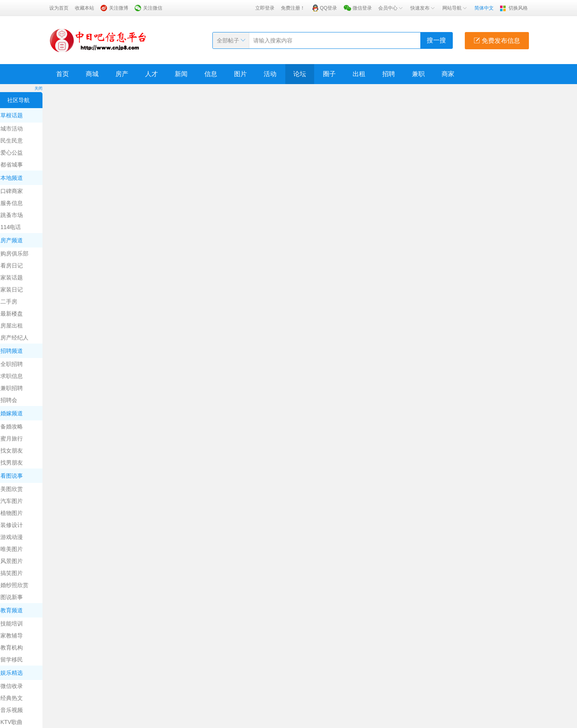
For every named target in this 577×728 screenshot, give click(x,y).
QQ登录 (328, 8)
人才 (151, 74)
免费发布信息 (497, 41)
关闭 (38, 88)
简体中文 (484, 8)
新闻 (181, 74)
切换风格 (518, 8)
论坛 (300, 74)
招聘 (389, 74)
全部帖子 (228, 40)
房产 (122, 74)
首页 (63, 74)
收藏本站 (85, 8)
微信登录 (362, 8)
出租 (359, 74)
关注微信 (153, 8)
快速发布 (423, 8)
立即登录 (265, 8)
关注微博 (119, 8)
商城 (92, 74)
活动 (270, 74)
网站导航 (455, 8)
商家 (448, 74)
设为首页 (59, 8)
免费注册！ (293, 8)
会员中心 (391, 8)
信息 (211, 74)
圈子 (329, 74)
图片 (240, 74)
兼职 (418, 74)
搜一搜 (436, 40)
